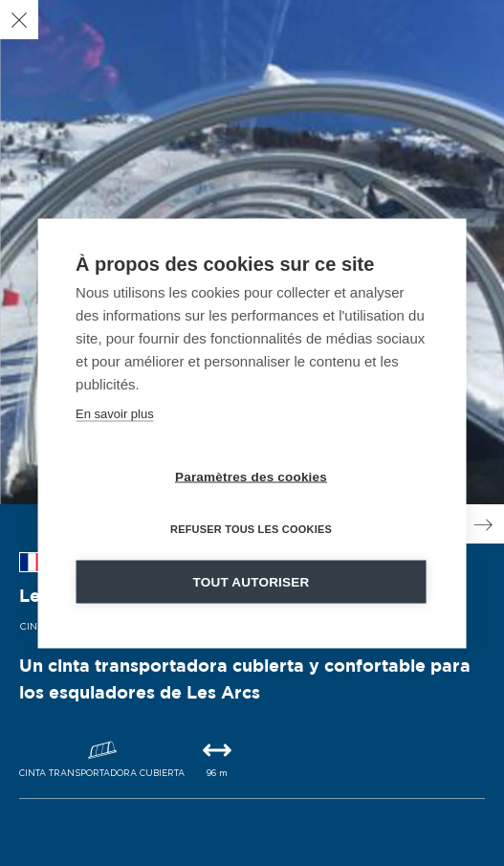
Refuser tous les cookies (251, 528)
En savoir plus (115, 413)
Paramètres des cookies (251, 476)
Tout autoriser (252, 581)
